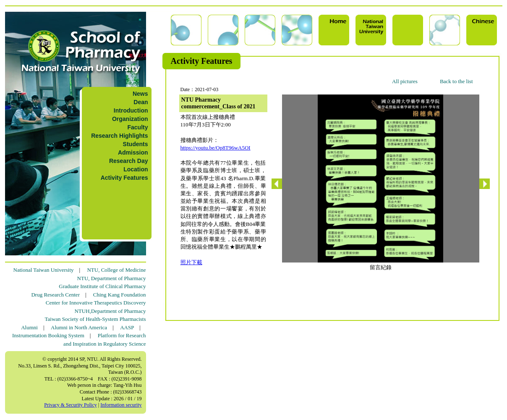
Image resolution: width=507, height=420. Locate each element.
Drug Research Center (55, 295)
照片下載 (191, 262)
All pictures (405, 81)
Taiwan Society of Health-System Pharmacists (95, 319)
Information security (121, 405)
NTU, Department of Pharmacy (112, 278)
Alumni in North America (79, 327)
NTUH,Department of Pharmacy (110, 311)
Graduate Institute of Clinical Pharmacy (102, 286)
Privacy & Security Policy (71, 405)
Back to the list (456, 81)
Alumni (29, 327)
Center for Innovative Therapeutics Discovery (96, 303)
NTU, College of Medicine (116, 270)
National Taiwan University (44, 270)
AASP (127, 327)
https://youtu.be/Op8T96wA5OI (216, 148)
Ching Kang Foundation (120, 295)
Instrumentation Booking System (48, 335)
